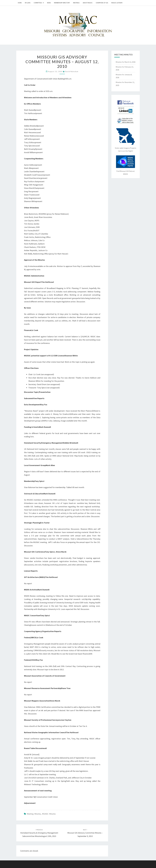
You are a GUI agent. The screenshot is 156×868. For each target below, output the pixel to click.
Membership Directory (62, 3)
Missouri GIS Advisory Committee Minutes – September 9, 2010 (85, 833)
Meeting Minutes (34, 814)
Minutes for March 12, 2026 (126, 62)
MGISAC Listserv (117, 3)
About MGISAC (88, 3)
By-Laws (28, 3)
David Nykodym (72, 71)
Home (20, 3)
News (49, 3)
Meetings (76, 3)
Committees (38, 3)
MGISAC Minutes (49, 814)
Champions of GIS (102, 3)
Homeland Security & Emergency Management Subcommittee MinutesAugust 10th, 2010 (39, 833)
